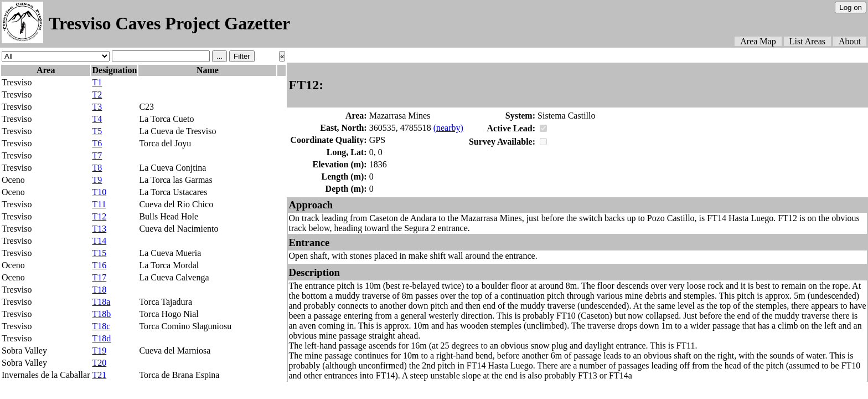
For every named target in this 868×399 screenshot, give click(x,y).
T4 (97, 119)
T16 (99, 265)
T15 (99, 253)
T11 (99, 204)
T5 (97, 131)
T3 (97, 107)
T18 (99, 290)
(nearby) (448, 128)
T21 (99, 375)
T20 (99, 363)
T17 (99, 277)
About (850, 41)
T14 (99, 241)
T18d (101, 338)
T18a (101, 302)
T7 (97, 155)
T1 (97, 82)
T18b (101, 314)
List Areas (807, 41)
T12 (99, 216)
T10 (99, 192)
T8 (97, 168)
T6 (97, 143)
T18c (101, 326)
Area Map (758, 41)
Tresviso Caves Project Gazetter (169, 23)
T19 (99, 351)
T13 (99, 229)
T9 (97, 180)
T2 (97, 94)
